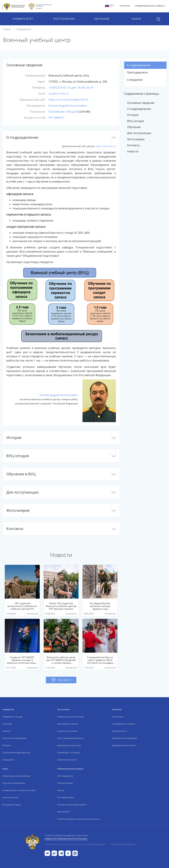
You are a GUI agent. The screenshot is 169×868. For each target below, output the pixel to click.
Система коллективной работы (72, 805)
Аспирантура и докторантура (16, 776)
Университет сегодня (12, 717)
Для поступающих (139, 133)
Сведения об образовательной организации (66, 839)
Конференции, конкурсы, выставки (19, 790)
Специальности (119, 731)
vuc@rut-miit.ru (59, 93)
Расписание (118, 717)
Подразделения (24, 29)
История (133, 115)
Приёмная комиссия (67, 760)
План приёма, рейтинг (68, 724)
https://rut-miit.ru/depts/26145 (68, 100)
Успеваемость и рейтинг (124, 724)
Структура (7, 724)
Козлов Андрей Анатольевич (68, 106)
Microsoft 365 (63, 812)
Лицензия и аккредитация (124, 738)
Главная (7, 29)
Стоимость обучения (67, 731)
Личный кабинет (65, 783)
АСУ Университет (65, 776)
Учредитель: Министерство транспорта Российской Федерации (75, 844)
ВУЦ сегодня (136, 121)
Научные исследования (14, 783)
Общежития (8, 760)
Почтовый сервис (65, 797)
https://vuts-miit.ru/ (106, 146)
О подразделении (139, 65)
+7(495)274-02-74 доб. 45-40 (67, 87)
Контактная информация (14, 738)
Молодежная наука (12, 805)
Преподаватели (137, 72)
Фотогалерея (136, 139)
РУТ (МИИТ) (56, 118)
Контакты (125, 6)
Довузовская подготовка (69, 745)
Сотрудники (135, 80)
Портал (61, 790)
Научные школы (10, 797)
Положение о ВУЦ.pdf (63, 112)
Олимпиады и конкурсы (69, 752)
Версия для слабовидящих (123, 844)
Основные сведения (141, 103)
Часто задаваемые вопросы (70, 738)
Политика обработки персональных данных (78, 819)
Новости (133, 151)
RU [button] (110, 5)
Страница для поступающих (71, 717)
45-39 (90, 87)
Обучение (134, 127)
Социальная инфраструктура (16, 752)
